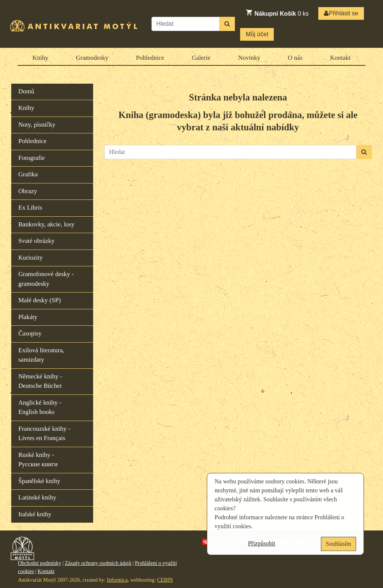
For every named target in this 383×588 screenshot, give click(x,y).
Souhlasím (338, 544)
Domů (26, 91)
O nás (295, 58)
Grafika (28, 174)
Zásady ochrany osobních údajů (98, 563)
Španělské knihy (39, 481)
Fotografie (32, 158)
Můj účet (257, 34)
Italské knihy (35, 514)
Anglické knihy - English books (40, 407)
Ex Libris (30, 208)
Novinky (249, 58)
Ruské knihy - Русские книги (38, 460)
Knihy (41, 58)
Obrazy (28, 191)
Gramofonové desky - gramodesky (46, 279)
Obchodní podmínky (40, 563)
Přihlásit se (341, 13)
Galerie (201, 58)
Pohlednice (150, 58)
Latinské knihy (37, 497)
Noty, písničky (37, 125)
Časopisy (30, 333)
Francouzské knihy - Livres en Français (44, 434)
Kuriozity (30, 258)
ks (277, 13)
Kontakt (340, 58)
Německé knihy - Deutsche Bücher (40, 381)
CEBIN (165, 580)
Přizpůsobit (262, 543)
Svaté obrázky (36, 241)
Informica (117, 580)
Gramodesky (92, 58)
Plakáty (28, 317)
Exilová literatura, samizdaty (41, 355)
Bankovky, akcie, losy (46, 224)
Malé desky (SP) (39, 300)
